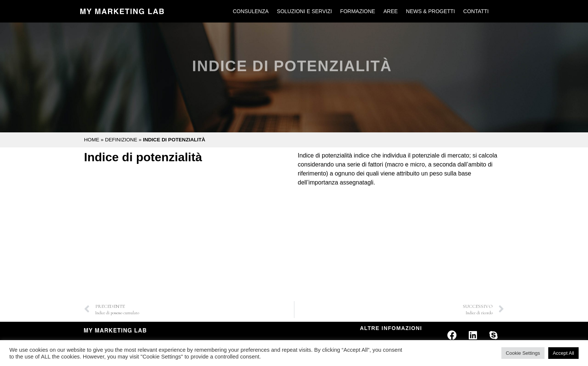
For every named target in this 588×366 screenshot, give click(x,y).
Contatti (476, 11)
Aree (390, 11)
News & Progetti (431, 11)
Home (92, 140)
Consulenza (251, 11)
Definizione (121, 140)
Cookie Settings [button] (523, 353)
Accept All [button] (563, 353)
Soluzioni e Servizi (304, 11)
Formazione (358, 11)
